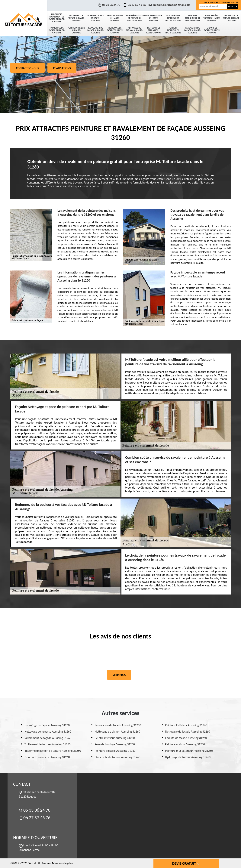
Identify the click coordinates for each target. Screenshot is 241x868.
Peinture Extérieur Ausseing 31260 (186, 725)
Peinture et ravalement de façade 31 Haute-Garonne (57, 18)
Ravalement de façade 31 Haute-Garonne (95, 30)
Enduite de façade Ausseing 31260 (186, 738)
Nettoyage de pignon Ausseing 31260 (117, 732)
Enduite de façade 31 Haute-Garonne (212, 30)
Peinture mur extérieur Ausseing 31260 (189, 751)
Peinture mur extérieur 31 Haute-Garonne (173, 18)
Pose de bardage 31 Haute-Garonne (96, 18)
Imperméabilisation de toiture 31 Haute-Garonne (135, 18)
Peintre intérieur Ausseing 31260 (115, 738)
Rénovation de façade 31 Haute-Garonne (192, 30)
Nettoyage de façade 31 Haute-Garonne (115, 30)
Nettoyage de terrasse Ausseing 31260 (48, 732)
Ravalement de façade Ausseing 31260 (48, 738)
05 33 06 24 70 (109, 5)
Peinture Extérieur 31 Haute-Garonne (173, 30)
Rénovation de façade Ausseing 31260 (118, 725)
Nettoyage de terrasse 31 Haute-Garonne (154, 30)
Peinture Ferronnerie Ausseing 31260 (47, 757)
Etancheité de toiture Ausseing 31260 (117, 757)
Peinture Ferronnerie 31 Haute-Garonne (193, 18)
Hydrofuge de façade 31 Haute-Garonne (57, 30)
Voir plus (119, 675)
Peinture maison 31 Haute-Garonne (115, 18)
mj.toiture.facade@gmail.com (170, 5)
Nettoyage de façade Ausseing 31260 (188, 732)
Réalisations (62, 68)
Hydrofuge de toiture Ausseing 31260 (188, 757)
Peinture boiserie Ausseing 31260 (115, 751)
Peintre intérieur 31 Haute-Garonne (76, 30)
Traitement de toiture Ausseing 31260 (47, 744)
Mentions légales (62, 863)
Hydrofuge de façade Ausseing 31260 (47, 725)
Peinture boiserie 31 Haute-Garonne (154, 18)
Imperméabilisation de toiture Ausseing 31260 (53, 751)
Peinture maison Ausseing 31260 (185, 744)
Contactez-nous (27, 68)
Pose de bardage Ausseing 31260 (115, 744)
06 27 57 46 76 (135, 5)
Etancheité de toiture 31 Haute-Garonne (212, 18)
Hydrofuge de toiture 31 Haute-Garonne (231, 18)
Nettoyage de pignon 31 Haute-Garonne (134, 30)
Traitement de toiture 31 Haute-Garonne (76, 18)
